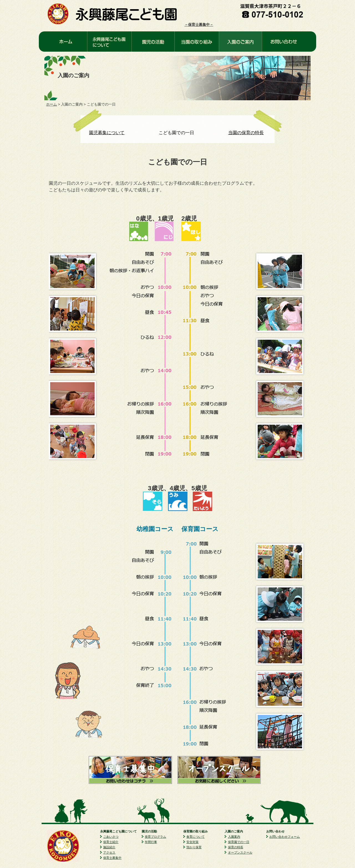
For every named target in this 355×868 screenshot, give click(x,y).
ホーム (51, 104)
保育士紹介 (111, 842)
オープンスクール (240, 852)
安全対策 (192, 842)
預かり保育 (194, 847)
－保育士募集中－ (199, 25)
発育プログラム (155, 837)
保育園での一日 (239, 842)
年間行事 (151, 842)
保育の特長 (236, 847)
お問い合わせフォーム (285, 837)
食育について (196, 837)
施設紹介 (109, 847)
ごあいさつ (111, 837)
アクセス (109, 852)
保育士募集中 (112, 858)
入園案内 (234, 837)
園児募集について (107, 133)
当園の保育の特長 (246, 133)
